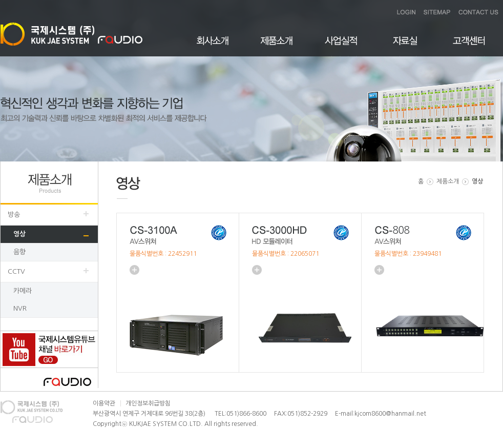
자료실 (405, 46)
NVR (20, 308)
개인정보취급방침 (148, 403)
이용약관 (104, 403)
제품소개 (277, 46)
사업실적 (341, 46)
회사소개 (213, 46)
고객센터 (469, 46)
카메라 (23, 291)
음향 (19, 252)
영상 (19, 234)
